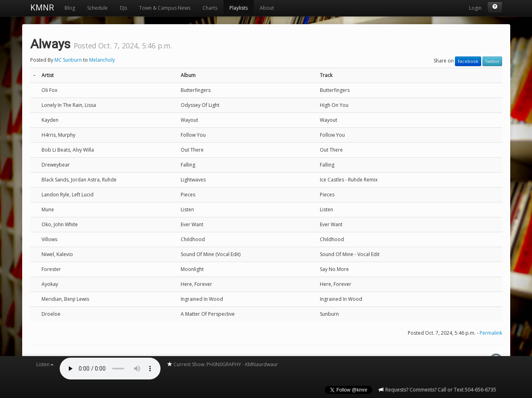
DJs (123, 8)
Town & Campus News (165, 8)
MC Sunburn (68, 60)
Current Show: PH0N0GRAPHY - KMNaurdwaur (222, 364)
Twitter (492, 61)
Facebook (468, 61)
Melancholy (102, 60)
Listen (45, 364)
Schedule (97, 8)
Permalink (491, 333)
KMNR (42, 8)
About (267, 8)
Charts (210, 8)
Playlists (239, 8)
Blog (70, 8)
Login (475, 8)
